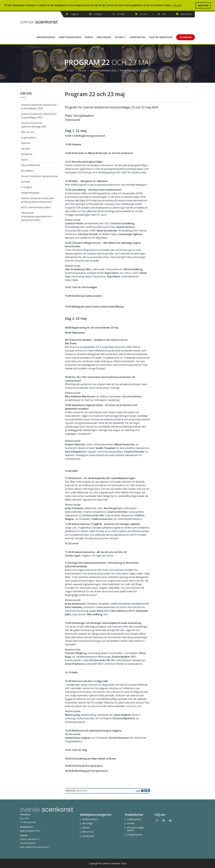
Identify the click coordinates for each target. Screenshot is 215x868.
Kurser (89, 37)
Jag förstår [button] (203, 5)
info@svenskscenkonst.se (37, 847)
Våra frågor (104, 37)
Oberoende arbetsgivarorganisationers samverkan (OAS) (37, 216)
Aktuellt (120, 37)
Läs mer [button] (177, 5)
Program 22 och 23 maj (134, 70)
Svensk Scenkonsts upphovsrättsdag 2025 (34, 125)
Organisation (28, 138)
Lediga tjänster (134, 819)
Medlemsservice (46, 37)
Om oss (144, 14)
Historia (26, 143)
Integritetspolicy (30, 193)
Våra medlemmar (31, 165)
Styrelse (26, 149)
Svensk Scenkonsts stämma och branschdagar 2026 (39, 107)
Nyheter (86, 828)
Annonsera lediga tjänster (135, 829)
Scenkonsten (137, 37)
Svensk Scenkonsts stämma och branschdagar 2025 (39, 116)
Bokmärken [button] (186, 14)
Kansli (24, 160)
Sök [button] (164, 14)
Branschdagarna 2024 (103, 70)
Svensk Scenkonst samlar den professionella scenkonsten (38, 200)
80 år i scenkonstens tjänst (36, 207)
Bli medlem (27, 171)
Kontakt (121, 14)
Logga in (75, 14)
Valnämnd (27, 154)
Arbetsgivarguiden (70, 37)
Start (71, 70)
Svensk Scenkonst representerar (39, 176)
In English (98, 14)
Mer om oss (28, 132)
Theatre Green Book (161, 37)
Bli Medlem (186, 37)
